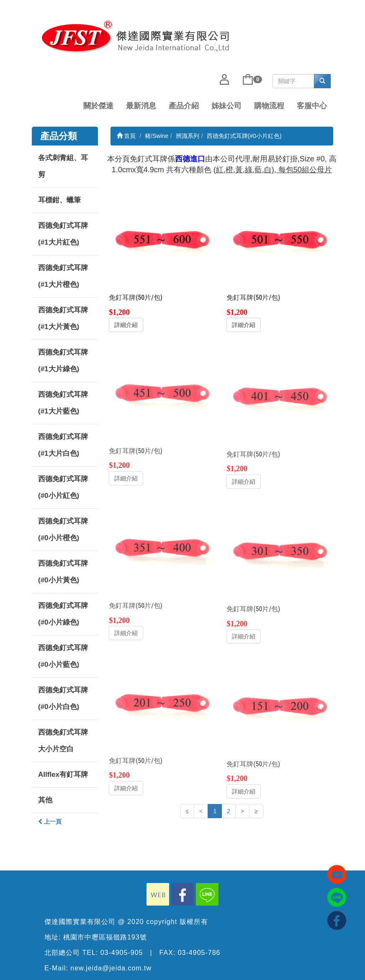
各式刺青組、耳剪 (63, 166)
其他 (45, 800)
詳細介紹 (126, 325)
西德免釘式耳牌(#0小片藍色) (63, 656)
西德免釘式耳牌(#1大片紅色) (63, 234)
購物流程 (269, 106)
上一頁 (50, 822)
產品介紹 (184, 106)
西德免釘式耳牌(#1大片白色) (63, 445)
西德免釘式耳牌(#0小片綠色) (63, 614)
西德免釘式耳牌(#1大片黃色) (63, 318)
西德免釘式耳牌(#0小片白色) (63, 698)
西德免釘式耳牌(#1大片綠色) (63, 361)
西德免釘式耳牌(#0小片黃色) (63, 572)
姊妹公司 (226, 106)
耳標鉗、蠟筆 (59, 200)
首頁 (126, 136)
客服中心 (312, 106)
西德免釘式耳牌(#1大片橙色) (63, 276)
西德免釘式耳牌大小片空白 (63, 741)
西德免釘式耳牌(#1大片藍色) (63, 403)
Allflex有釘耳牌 (63, 775)
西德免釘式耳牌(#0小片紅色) (63, 487)
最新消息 (141, 106)
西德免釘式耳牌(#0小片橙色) (63, 530)
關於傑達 (98, 106)
